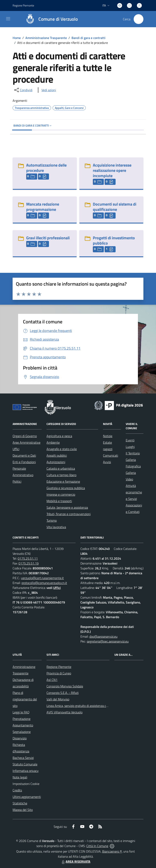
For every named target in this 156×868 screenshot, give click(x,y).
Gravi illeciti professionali (48, 238)
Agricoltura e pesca (59, 436)
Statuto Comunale (25, 764)
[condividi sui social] (23, 90)
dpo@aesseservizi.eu (103, 636)
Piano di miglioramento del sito (25, 699)
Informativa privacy (26, 771)
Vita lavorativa (56, 527)
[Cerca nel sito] (139, 19)
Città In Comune (97, 846)
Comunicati (110, 455)
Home (17, 38)
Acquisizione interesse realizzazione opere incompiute (112, 170)
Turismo (52, 520)
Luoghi (130, 447)
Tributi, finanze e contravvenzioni (69, 514)
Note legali (20, 777)
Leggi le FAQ (21, 712)
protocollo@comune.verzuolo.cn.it (44, 583)
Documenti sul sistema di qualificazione (115, 207)
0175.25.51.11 (28, 558)
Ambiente (53, 442)
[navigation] (8, 19)
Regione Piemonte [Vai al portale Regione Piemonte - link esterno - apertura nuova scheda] (23, 5)
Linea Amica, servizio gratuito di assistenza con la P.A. (82, 706)
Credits (17, 790)
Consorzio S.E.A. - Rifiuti (63, 693)
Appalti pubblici (57, 455)
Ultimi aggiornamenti (27, 797)
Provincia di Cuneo (59, 673)
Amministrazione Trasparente (46, 38)
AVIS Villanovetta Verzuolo (64, 712)
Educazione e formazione (63, 481)
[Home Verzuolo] (50, 19)
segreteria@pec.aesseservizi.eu (108, 641)
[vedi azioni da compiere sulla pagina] (45, 90)
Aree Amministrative (27, 442)
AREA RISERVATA (76, 861)
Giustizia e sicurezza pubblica (66, 488)
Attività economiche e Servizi (134, 492)
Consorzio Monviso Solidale (65, 686)
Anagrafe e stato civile (62, 449)
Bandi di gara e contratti (88, 38)
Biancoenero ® (112, 851)
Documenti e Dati (24, 455)
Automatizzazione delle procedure (46, 168)
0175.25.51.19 (29, 563)
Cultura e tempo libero (61, 475)
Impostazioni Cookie (26, 784)
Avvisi (107, 462)
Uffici (16, 449)
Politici (17, 481)
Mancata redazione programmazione (43, 207)
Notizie (108, 436)
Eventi (130, 440)
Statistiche (20, 803)
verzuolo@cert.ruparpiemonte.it (42, 578)
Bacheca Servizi (23, 758)
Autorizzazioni (56, 462)
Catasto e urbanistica (61, 468)
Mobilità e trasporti (59, 501)
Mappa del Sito (23, 810)
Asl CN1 (52, 680)
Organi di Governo (25, 436)
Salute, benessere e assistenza (67, 507)
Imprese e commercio (61, 494)
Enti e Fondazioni (24, 462)
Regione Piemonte (59, 667)
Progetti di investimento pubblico (114, 240)
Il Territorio (133, 453)
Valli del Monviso (58, 699)
